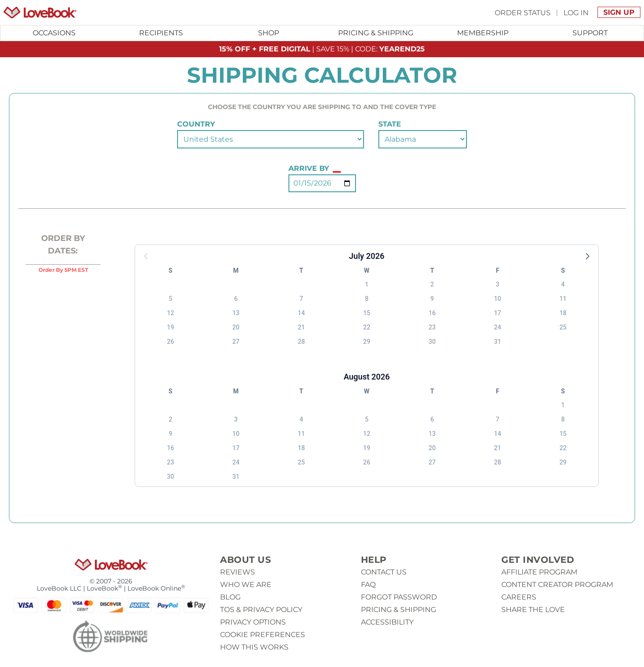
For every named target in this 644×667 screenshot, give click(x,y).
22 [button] (367, 327)
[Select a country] (271, 139)
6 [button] (236, 299)
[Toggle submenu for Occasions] (54, 33)
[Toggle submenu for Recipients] (161, 33)
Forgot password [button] (399, 597)
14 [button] (301, 313)
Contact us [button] (384, 572)
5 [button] (170, 299)
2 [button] (432, 284)
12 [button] (170, 313)
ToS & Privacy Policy (261, 610)
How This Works (254, 647)
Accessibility (387, 622)
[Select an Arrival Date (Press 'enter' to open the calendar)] (322, 183)
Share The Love (533, 610)
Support (590, 33)
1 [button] (367, 284)
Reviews (237, 572)
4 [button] (563, 284)
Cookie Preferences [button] (263, 635)
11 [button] (563, 299)
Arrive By (315, 169)
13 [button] (236, 313)
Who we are (246, 585)
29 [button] (367, 342)
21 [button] (301, 327)
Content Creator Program (557, 585)
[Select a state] (423, 139)
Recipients (161, 33)
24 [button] (498, 327)
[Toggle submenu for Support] (590, 33)
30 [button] (432, 342)
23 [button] (432, 327)
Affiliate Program (539, 572)
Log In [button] (576, 12)
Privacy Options (253, 622)
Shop (269, 33)
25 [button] (563, 327)
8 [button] (367, 299)
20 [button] (236, 327)
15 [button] (367, 313)
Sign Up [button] (619, 12)
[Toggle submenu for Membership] (483, 33)
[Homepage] (40, 13)
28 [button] (301, 342)
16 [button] (432, 313)
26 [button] (170, 342)
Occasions (54, 33)
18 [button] (563, 313)
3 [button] (498, 284)
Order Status (523, 12)
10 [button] (498, 299)
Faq (368, 585)
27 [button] (236, 342)
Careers (519, 597)
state (390, 124)
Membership (483, 33)
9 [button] (432, 299)
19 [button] (170, 327)
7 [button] (301, 299)
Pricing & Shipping (376, 33)
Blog (230, 597)
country (196, 124)
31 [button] (498, 342)
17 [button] (498, 313)
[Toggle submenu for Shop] (268, 33)
